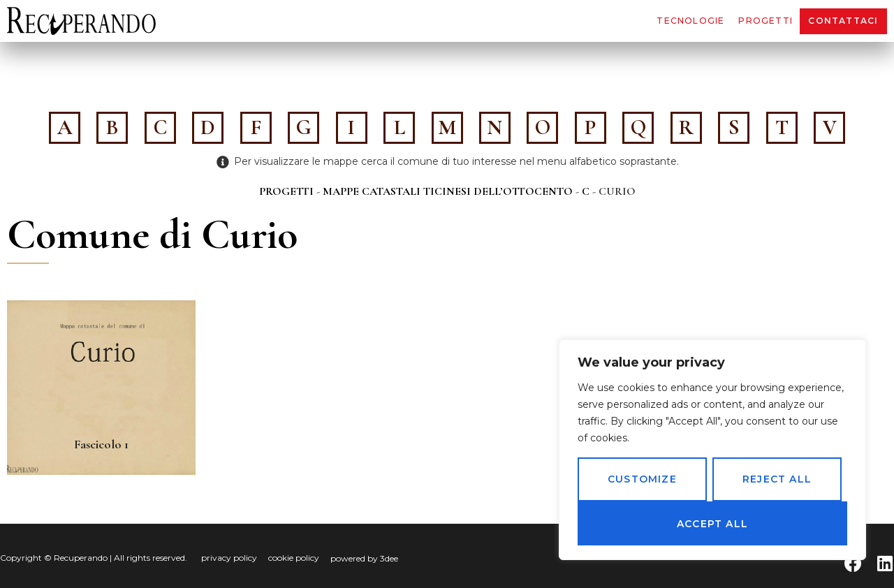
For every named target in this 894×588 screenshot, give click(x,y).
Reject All (777, 480)
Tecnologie (690, 21)
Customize (642, 480)
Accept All (712, 524)
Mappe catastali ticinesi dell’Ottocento (448, 191)
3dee (389, 558)
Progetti (765, 21)
